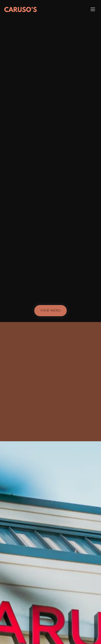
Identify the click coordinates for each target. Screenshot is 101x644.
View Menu (50, 311)
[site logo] (20, 9)
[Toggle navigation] (93, 9)
